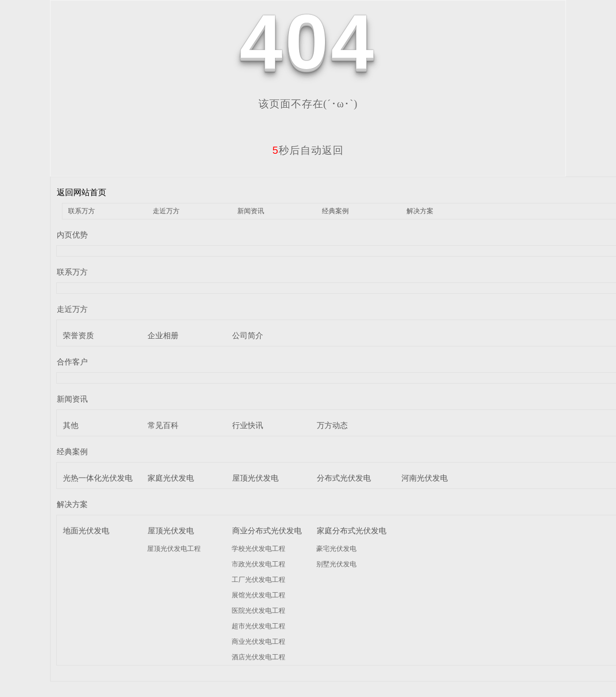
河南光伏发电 (425, 478)
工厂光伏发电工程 (258, 580)
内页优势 (72, 235)
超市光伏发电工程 (258, 626)
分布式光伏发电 (344, 478)
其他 (71, 425)
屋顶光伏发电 (255, 478)
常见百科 (163, 425)
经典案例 (335, 211)
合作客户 (72, 362)
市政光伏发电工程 (258, 564)
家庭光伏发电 (171, 478)
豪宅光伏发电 (336, 549)
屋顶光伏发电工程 (174, 549)
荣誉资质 (78, 335)
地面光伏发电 (86, 530)
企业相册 (163, 335)
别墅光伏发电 (336, 564)
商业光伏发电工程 (258, 641)
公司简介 (248, 335)
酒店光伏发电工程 (258, 657)
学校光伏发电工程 (258, 549)
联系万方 (82, 211)
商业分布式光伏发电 (267, 530)
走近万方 (166, 211)
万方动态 (332, 425)
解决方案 (420, 211)
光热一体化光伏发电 (98, 478)
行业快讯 (248, 425)
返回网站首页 (82, 192)
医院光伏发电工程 (258, 611)
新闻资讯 (251, 211)
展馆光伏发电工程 (258, 595)
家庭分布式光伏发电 (352, 530)
